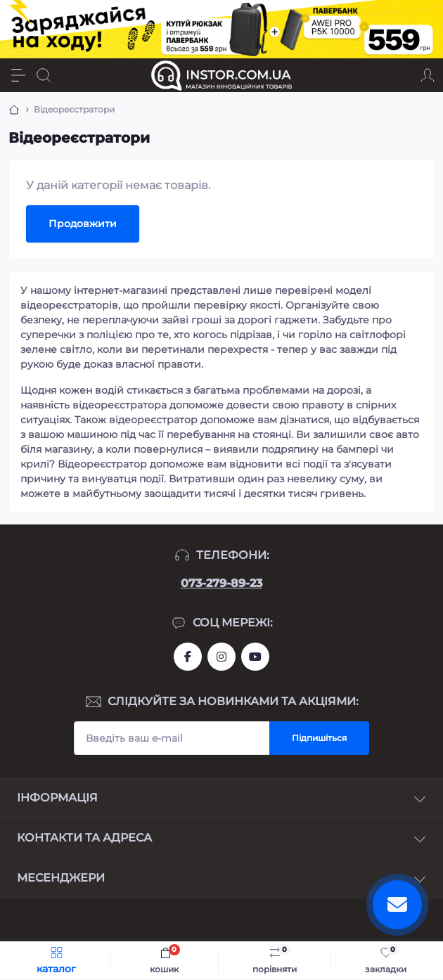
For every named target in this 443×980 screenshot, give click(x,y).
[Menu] (18, 75)
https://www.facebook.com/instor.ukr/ (188, 657)
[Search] (44, 75)
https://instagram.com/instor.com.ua (222, 657)
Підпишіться (319, 738)
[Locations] (402, 75)
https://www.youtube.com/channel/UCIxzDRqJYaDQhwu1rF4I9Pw (255, 657)
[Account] (428, 75)
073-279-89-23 (222, 583)
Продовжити (83, 224)
